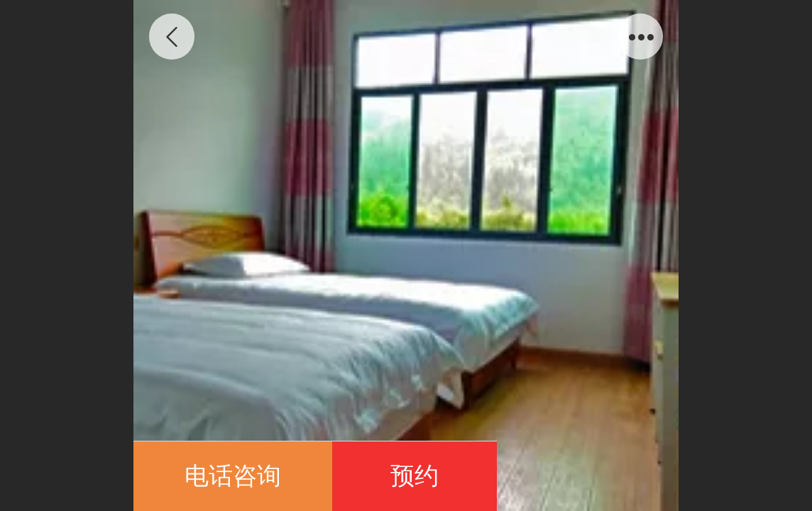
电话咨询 (233, 476)
